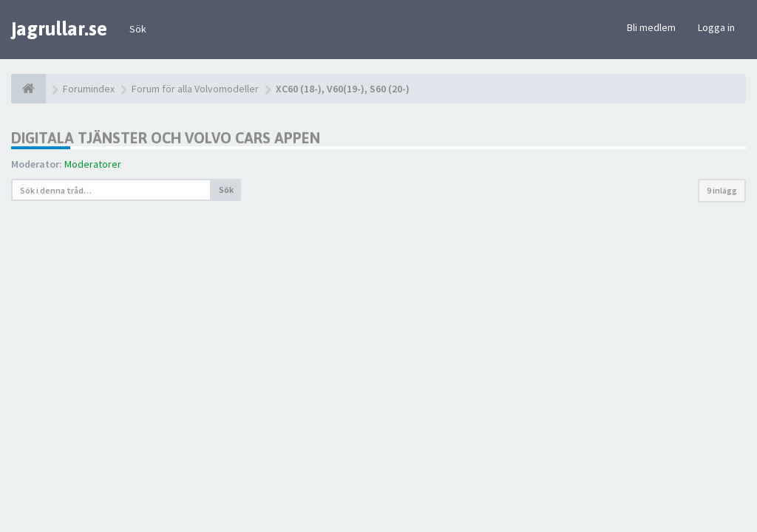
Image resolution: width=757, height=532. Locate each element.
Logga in (716, 27)
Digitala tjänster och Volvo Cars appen (166, 138)
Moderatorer (93, 164)
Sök (138, 29)
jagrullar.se (59, 29)
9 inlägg (722, 190)
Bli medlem (651, 27)
